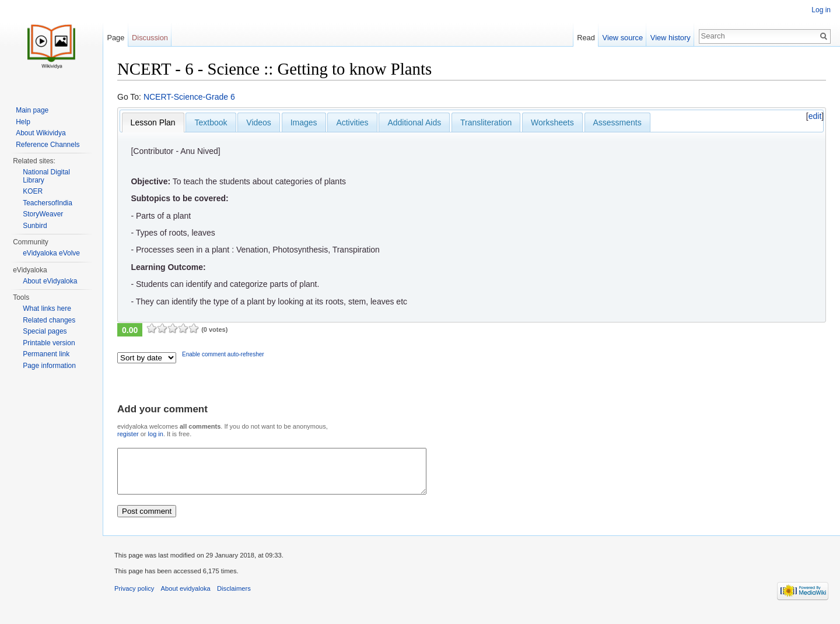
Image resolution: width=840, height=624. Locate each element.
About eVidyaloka (50, 281)
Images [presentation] (304, 122)
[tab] (153, 122)
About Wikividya (41, 133)
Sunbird (35, 226)
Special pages (45, 331)
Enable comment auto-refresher (223, 354)
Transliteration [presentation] (486, 122)
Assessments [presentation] (617, 122)
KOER (33, 191)
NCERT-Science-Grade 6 (189, 97)
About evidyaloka (186, 597)
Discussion (150, 38)
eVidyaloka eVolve (51, 253)
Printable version (49, 343)
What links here (47, 309)
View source (623, 38)
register (128, 434)
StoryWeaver (43, 214)
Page (116, 38)
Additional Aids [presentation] (414, 122)
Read (586, 38)
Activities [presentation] (352, 122)
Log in (821, 10)
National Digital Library (46, 176)
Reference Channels (48, 145)
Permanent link (46, 354)
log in (156, 434)
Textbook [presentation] (211, 122)
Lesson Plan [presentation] (153, 122)
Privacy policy (134, 597)
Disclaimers (234, 597)
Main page (32, 110)
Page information (49, 366)
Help (23, 122)
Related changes (49, 320)
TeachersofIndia (48, 203)
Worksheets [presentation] (552, 122)
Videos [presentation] (259, 122)
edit (815, 116)
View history (671, 38)
